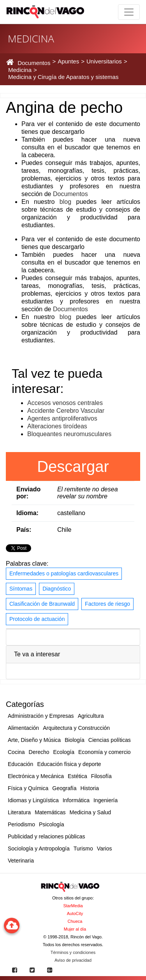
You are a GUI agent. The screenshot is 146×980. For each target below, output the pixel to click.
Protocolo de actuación (37, 619)
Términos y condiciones (73, 952)
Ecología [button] (64, 752)
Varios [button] (105, 849)
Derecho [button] (39, 752)
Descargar (73, 466)
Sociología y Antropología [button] (39, 849)
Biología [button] (75, 740)
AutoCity (75, 913)
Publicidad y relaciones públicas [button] (46, 836)
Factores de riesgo (107, 604)
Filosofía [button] (101, 776)
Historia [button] (90, 788)
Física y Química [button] (28, 788)
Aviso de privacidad (73, 960)
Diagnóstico (57, 589)
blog (65, 202)
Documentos (70, 194)
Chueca (75, 921)
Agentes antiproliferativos (62, 418)
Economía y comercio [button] (105, 752)
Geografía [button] (64, 788)
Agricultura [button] (91, 716)
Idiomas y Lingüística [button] (33, 800)
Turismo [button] (83, 849)
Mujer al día (75, 929)
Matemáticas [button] (50, 812)
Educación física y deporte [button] (69, 764)
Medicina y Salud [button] (91, 812)
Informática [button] (76, 800)
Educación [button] (20, 764)
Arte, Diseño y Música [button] (34, 740)
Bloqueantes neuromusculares (69, 434)
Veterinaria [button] (21, 861)
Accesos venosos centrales (65, 403)
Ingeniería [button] (106, 800)
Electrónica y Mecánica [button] (36, 776)
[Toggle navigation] (129, 12)
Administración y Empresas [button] (41, 716)
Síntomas (21, 589)
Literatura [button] (19, 812)
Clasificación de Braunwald (42, 604)
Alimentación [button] (23, 728)
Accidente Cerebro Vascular (66, 411)
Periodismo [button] (21, 824)
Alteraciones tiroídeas (57, 426)
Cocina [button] (16, 752)
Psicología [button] (52, 824)
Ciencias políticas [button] (110, 740)
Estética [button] (77, 776)
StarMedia (73, 906)
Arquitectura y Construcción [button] (76, 728)
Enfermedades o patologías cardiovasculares (64, 573)
